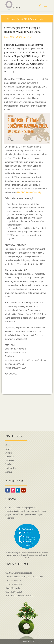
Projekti (9, 453)
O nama (9, 445)
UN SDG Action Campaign (30, 192)
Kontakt (9, 472)
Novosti (20, 19)
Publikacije (10, 464)
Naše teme (10, 460)
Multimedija (11, 468)
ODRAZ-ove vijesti (34, 19)
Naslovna (11, 19)
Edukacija (10, 457)
